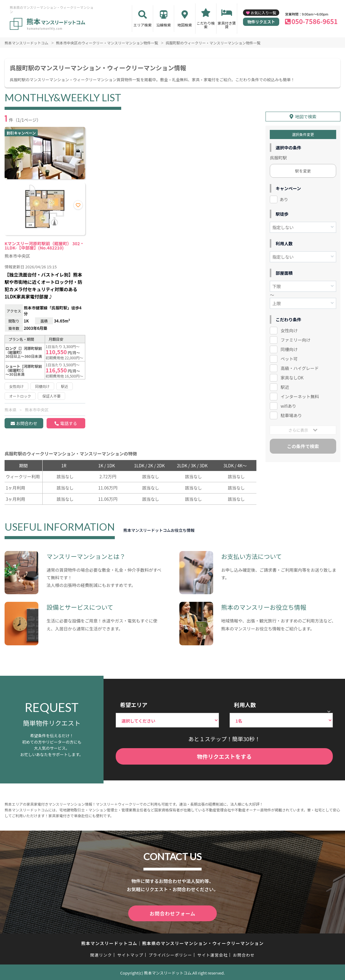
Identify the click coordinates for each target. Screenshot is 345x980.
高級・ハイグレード (299, 366)
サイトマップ (130, 954)
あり (284, 197)
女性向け (289, 329)
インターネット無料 (300, 394)
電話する (69, 423)
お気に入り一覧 (263, 13)
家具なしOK (292, 375)
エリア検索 (143, 25)
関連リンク (101, 954)
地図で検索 (306, 115)
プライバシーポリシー (170, 954)
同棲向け (289, 347)
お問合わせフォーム (173, 913)
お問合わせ (27, 423)
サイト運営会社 (213, 954)
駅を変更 (303, 169)
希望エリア (134, 705)
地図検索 (185, 25)
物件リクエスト (261, 22)
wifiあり (288, 404)
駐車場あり (291, 413)
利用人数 (245, 705)
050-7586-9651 (315, 21)
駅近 (285, 385)
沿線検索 (164, 25)
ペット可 (289, 357)
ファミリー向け (295, 338)
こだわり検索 (206, 25)
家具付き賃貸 (227, 25)
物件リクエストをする (224, 756)
